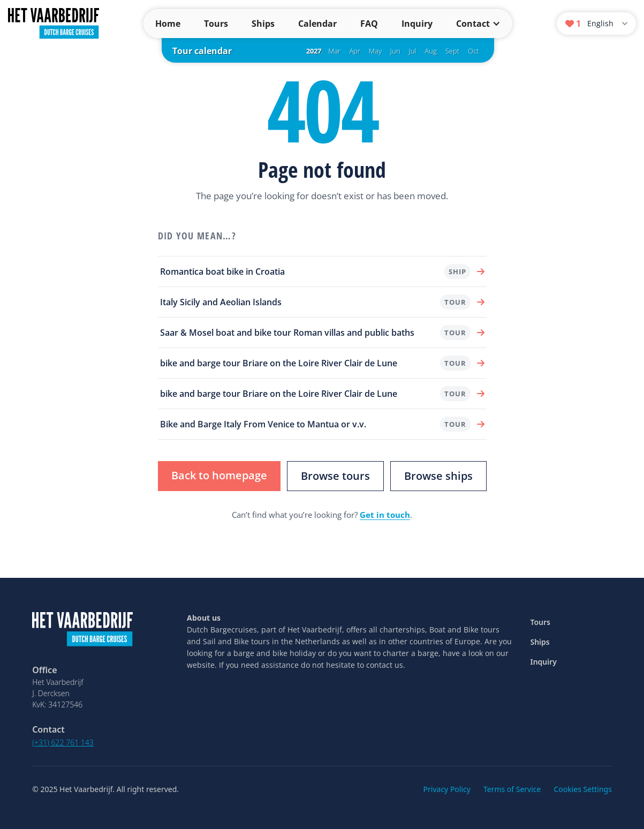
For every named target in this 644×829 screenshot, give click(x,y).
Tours (216, 24)
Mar (334, 51)
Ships (263, 24)
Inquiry (417, 24)
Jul (413, 51)
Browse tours (335, 476)
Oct (473, 51)
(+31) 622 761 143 (63, 743)
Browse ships (438, 476)
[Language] (608, 24)
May (375, 51)
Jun (395, 51)
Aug (431, 51)
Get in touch (385, 515)
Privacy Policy (447, 789)
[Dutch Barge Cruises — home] (54, 22)
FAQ (369, 24)
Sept (452, 51)
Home (168, 24)
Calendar (317, 24)
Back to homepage (219, 475)
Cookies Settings (582, 789)
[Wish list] (573, 24)
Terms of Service (512, 789)
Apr (355, 51)
